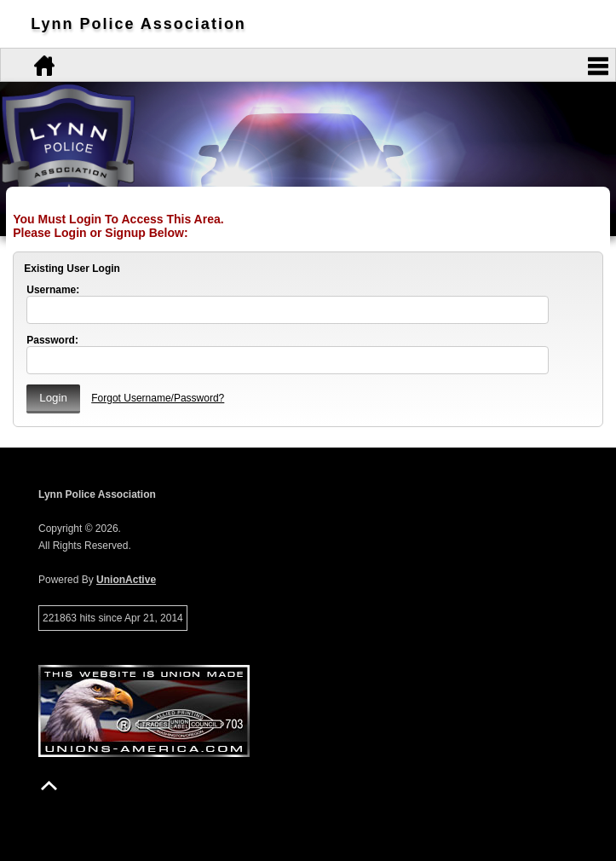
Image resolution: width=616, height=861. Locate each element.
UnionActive (126, 580)
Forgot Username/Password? (158, 398)
